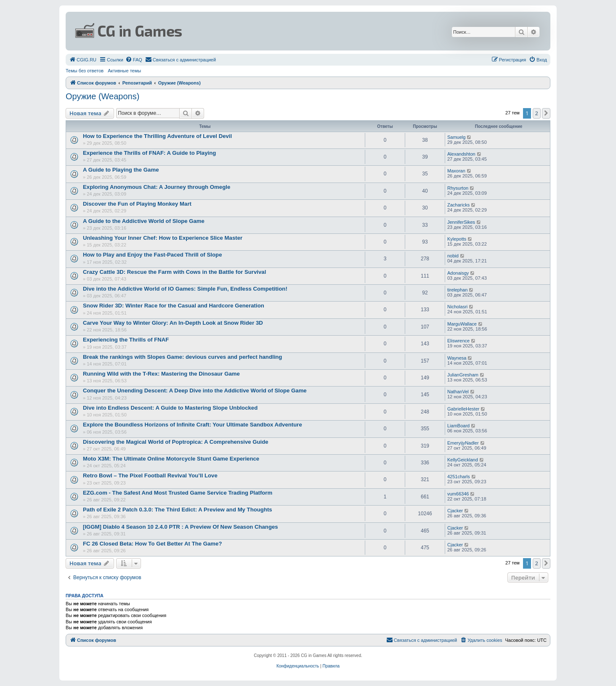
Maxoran (456, 171)
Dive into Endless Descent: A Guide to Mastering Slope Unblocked (170, 408)
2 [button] (537, 113)
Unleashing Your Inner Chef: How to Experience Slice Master (163, 238)
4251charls (459, 477)
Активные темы (124, 71)
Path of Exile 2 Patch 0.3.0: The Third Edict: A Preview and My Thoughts (178, 510)
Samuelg (456, 137)
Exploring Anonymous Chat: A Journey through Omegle (157, 187)
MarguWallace (462, 324)
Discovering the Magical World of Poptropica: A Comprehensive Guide (176, 442)
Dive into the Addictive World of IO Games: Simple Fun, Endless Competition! (185, 289)
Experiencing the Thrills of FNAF (126, 340)
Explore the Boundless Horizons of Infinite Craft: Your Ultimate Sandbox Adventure (192, 425)
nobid (453, 256)
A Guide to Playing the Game (121, 170)
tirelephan (457, 290)
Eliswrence (458, 341)
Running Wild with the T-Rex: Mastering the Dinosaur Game (161, 374)
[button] (546, 113)
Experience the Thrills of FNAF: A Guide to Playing (149, 153)
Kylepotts (457, 239)
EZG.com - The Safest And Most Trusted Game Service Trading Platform (178, 493)
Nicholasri (457, 307)
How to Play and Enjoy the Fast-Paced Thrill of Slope (152, 255)
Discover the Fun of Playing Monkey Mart (137, 204)
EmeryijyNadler (463, 443)
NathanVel (458, 392)
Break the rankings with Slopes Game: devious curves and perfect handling (182, 357)
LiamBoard (458, 426)
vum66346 (458, 494)
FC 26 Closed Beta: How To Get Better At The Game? (152, 544)
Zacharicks (458, 205)
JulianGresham (463, 375)
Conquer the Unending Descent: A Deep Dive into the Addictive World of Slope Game (195, 391)
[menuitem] (83, 60)
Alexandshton (461, 154)
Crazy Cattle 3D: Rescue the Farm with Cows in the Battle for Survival (174, 272)
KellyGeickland (463, 460)
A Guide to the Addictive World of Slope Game (144, 221)
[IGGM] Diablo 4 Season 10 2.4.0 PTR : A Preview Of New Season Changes (181, 527)
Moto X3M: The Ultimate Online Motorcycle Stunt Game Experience (171, 459)
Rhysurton (458, 188)
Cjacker (455, 511)
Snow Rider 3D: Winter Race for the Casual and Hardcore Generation (174, 306)
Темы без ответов (85, 71)
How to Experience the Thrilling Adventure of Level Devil (157, 136)
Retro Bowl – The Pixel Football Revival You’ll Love (150, 475)
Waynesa (457, 358)
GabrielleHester (463, 409)
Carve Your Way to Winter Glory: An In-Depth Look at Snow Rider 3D (173, 323)
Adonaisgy (458, 273)
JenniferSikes (461, 222)
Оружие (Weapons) (102, 96)
